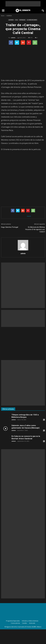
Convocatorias (15, 623)
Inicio (3, 16)
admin (13, 38)
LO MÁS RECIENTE (32, 20)
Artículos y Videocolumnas (30, 621)
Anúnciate (32, 623)
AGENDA (11, 20)
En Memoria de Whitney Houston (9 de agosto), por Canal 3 (35, 229)
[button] (43, 11)
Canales (24, 623)
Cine (16, 20)
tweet (29, 216)
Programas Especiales (13, 621)
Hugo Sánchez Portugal (10, 227)
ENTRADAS (22, 20)
